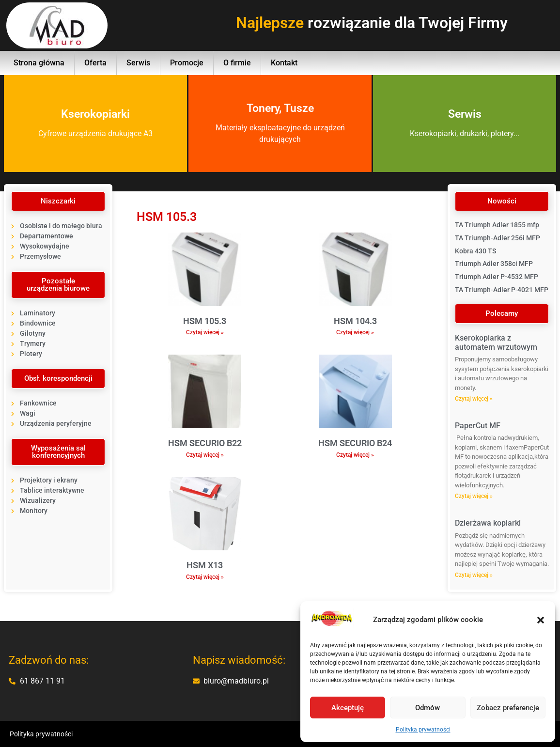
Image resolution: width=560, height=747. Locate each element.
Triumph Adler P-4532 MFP (497, 277)
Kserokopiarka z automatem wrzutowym (496, 342)
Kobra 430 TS (475, 251)
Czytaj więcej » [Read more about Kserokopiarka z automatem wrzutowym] (474, 399)
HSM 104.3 (355, 321)
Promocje (187, 63)
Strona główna (39, 63)
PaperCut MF (478, 426)
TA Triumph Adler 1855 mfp (497, 225)
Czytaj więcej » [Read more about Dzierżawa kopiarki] (474, 575)
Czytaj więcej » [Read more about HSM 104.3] (355, 332)
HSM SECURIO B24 (355, 443)
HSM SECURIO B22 (205, 443)
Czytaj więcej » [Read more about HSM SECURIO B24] (355, 455)
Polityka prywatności (423, 730)
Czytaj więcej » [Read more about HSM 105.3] (205, 332)
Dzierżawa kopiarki (488, 523)
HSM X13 (205, 565)
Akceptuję (348, 708)
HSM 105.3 (205, 321)
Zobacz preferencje (508, 708)
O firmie (237, 63)
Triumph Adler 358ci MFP (494, 264)
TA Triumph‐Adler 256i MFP (498, 238)
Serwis (138, 63)
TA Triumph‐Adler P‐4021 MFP (502, 290)
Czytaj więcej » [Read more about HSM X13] (205, 577)
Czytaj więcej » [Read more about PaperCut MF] (474, 496)
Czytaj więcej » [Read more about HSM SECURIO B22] (205, 455)
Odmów (428, 708)
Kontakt (284, 63)
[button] (541, 620)
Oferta (95, 63)
